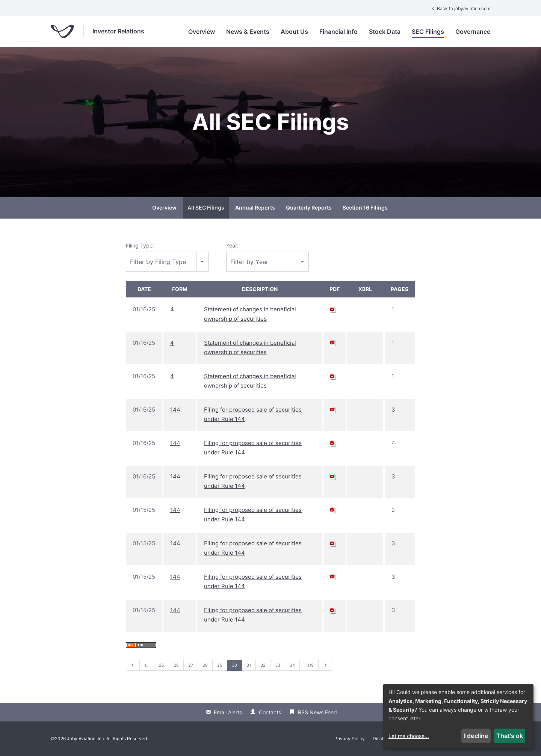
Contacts (270, 712)
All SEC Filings (206, 207)
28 (205, 665)
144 (175, 410)
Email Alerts (228, 712)
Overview (202, 32)
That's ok (510, 736)
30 (234, 665)
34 (292, 665)
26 (176, 665)
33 (278, 665)
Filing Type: (140, 245)
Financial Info (339, 32)
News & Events (248, 32)
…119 (309, 665)
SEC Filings (428, 32)
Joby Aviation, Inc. (86, 739)
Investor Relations (118, 31)
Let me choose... (409, 736)
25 (162, 665)
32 (263, 665)
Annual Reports (255, 207)
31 (249, 665)
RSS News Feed (317, 712)
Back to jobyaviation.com (460, 8)
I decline (476, 736)
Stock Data (385, 32)
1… (147, 665)
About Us (294, 32)
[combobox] (167, 262)
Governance (473, 32)
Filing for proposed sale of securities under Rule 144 (253, 414)
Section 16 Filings (365, 207)
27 (191, 665)
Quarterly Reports (309, 207)
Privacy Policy (350, 739)
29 (220, 665)
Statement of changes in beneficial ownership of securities (250, 314)
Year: (232, 245)
